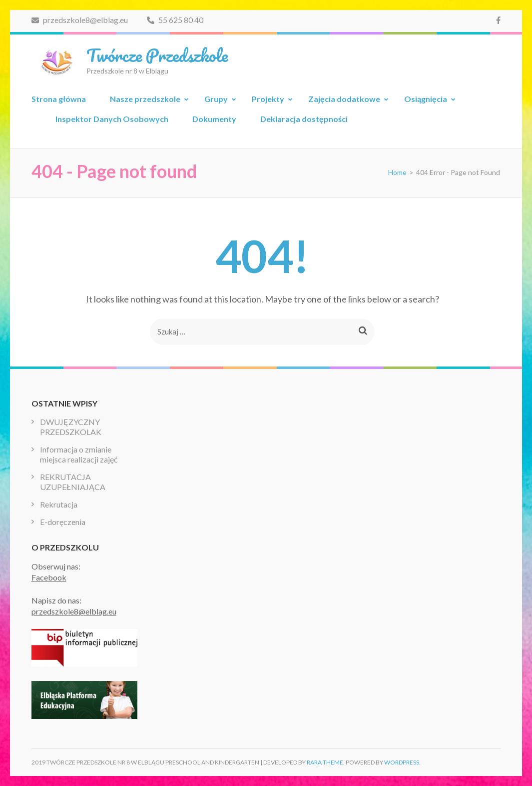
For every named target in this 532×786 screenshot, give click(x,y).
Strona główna (59, 99)
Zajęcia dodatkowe (344, 99)
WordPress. (402, 762)
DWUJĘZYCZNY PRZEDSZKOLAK (71, 427)
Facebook (49, 577)
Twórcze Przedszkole (157, 55)
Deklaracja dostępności (304, 119)
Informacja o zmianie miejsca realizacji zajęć (79, 454)
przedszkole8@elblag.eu (80, 20)
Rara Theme (325, 762)
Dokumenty (214, 119)
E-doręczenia (63, 522)
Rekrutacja (59, 504)
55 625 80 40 (175, 20)
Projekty (268, 99)
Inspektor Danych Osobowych (112, 119)
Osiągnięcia (426, 99)
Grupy (216, 99)
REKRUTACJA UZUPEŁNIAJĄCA (73, 482)
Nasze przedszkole (145, 99)
